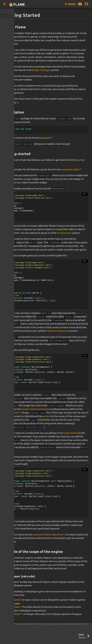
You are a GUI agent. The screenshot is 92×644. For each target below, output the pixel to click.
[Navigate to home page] (17, 4)
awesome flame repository (48, 535)
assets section (12, 413)
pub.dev (47, 138)
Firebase (15, 607)
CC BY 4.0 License (50, 624)
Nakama (15, 600)
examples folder (70, 169)
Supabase (15, 614)
